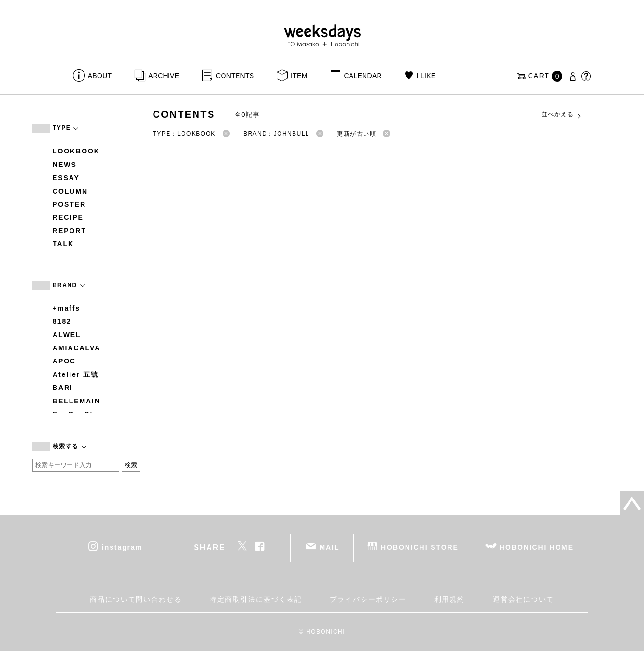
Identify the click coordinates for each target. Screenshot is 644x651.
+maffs (66, 308)
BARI (63, 388)
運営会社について (524, 599)
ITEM (299, 76)
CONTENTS (235, 76)
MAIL (330, 547)
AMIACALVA (77, 348)
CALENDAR (363, 76)
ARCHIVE (164, 76)
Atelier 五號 (76, 374)
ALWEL (67, 335)
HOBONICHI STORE (420, 547)
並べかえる (562, 115)
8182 (62, 321)
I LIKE (426, 76)
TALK (63, 244)
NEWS (65, 165)
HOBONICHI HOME (537, 547)
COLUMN (70, 191)
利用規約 (450, 599)
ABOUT (100, 76)
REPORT (70, 231)
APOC (64, 361)
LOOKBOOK (76, 151)
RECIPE (68, 217)
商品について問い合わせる (136, 599)
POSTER (69, 204)
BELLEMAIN (77, 401)
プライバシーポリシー (368, 599)
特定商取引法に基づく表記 (256, 599)
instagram (122, 547)
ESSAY (66, 178)
